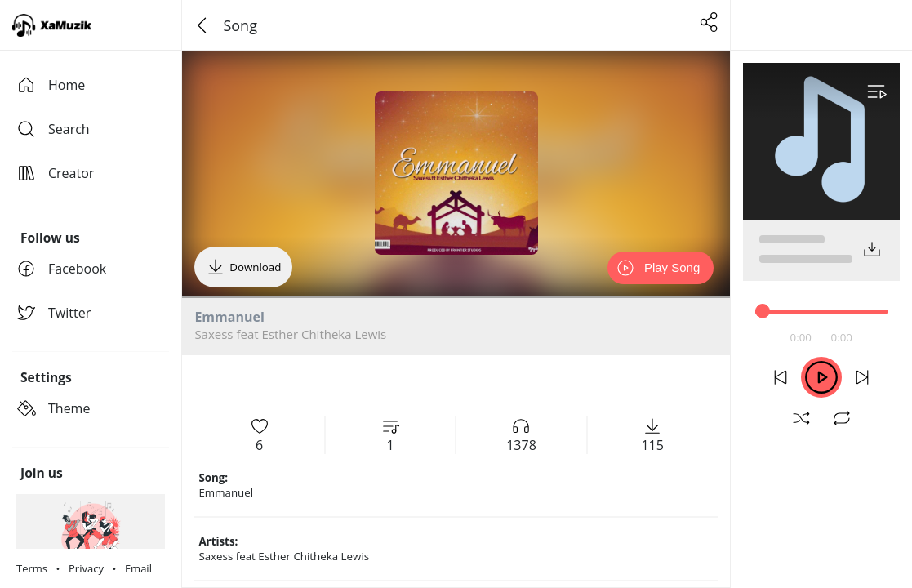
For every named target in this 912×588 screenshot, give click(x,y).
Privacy (86, 568)
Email (138, 568)
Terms (32, 568)
